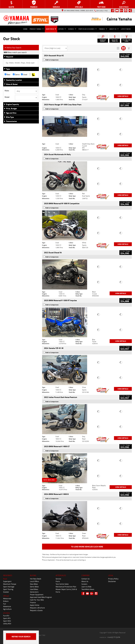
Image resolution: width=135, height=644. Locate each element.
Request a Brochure (37, 608)
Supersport (7, 581)
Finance (103, 29)
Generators (34, 592)
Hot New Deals (36, 579)
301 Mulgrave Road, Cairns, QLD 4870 (77, 10)
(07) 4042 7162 (102, 11)
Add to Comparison (52, 60)
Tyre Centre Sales (62, 584)
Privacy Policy (113, 579)
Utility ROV (7, 624)
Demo (16, 75)
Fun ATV (6, 616)
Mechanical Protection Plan (66, 587)
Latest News (126, 29)
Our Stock (51, 29)
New (7, 75)
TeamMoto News (88, 589)
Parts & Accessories (88, 29)
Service (72, 29)
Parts (58, 581)
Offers (62, 29)
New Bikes (34, 584)
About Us (114, 29)
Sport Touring (8, 589)
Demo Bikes (34, 587)
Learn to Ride (86, 587)
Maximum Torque (10, 584)
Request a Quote (36, 610)
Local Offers (34, 581)
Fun (5, 604)
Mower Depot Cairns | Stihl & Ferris (66, 591)
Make (7, 91)
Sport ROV (7, 621)
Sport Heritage (9, 587)
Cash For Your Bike (37, 600)
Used (24, 75)
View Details (123, 96)
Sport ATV (7, 618)
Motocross (7, 598)
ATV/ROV (7, 613)
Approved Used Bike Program (41, 597)
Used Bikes (34, 589)
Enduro (6, 601)
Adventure (7, 606)
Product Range (37, 29)
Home (25, 29)
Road (5, 579)
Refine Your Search (13, 48)
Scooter (6, 592)
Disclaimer (112, 581)
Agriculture (7, 609)
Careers (84, 584)
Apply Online (35, 605)
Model (7, 97)
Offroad (6, 596)
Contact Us (85, 579)
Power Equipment (37, 595)
